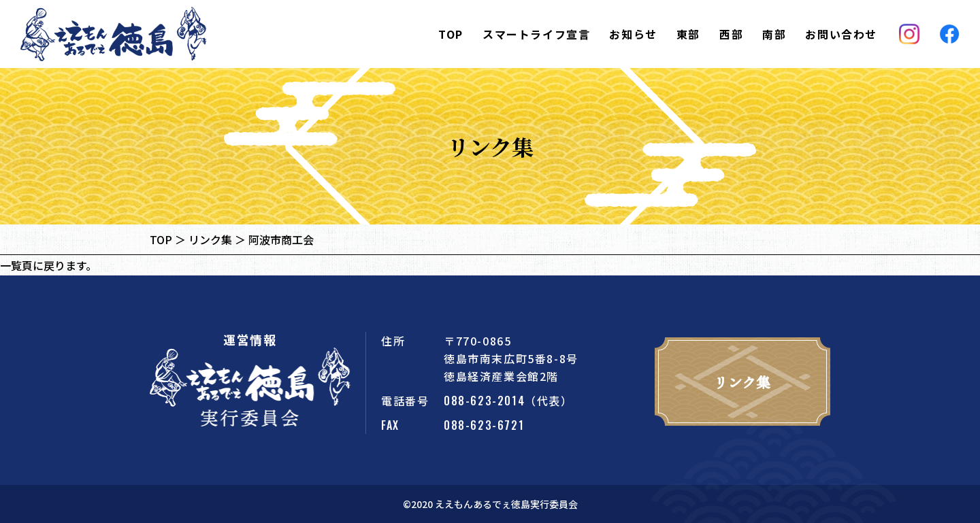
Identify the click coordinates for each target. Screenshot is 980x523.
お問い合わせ (841, 34)
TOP (451, 34)
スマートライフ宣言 (536, 34)
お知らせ (633, 34)
